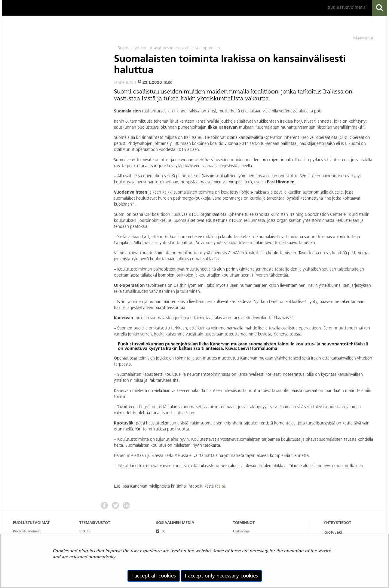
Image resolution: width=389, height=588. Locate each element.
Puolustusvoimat (27, 531)
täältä (220, 486)
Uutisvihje (241, 531)
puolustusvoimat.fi (347, 7)
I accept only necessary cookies (221, 576)
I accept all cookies (154, 576)
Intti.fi (84, 531)
